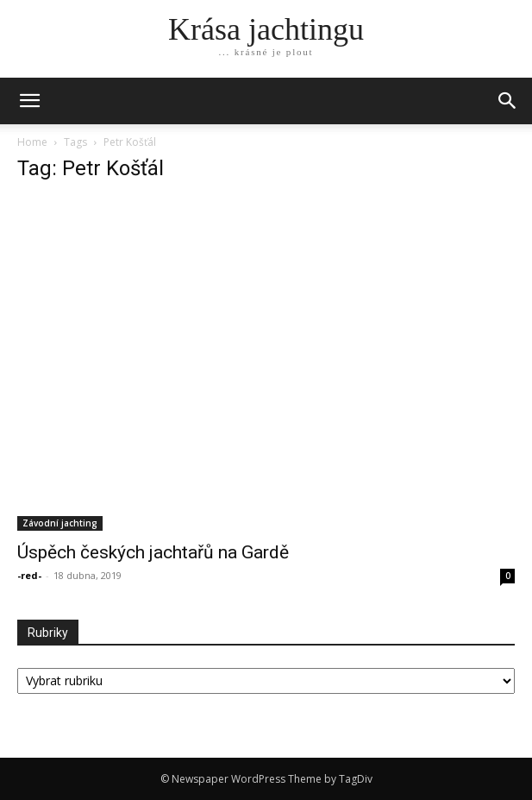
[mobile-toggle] (29, 101)
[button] (508, 101)
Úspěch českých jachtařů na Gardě (153, 552)
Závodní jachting (60, 523)
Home (32, 142)
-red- (29, 575)
